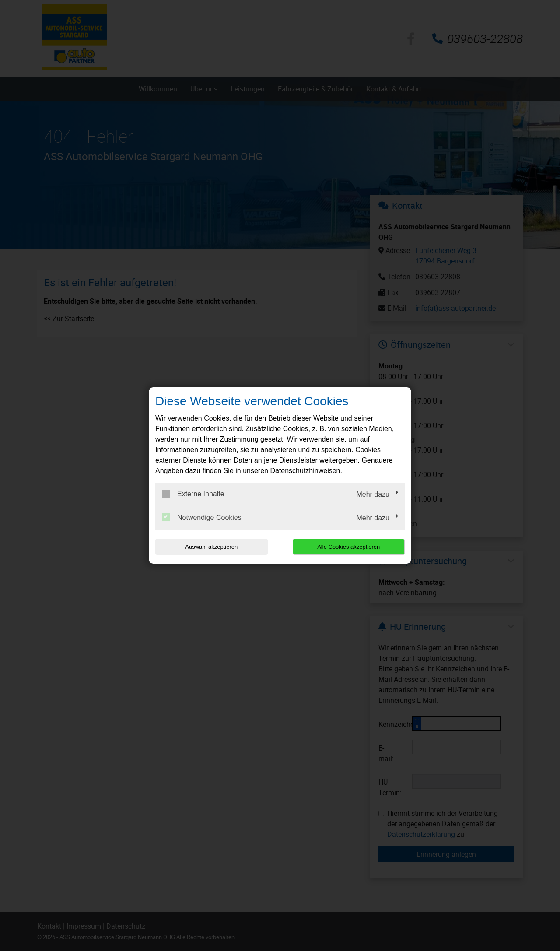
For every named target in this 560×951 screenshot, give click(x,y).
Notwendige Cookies (202, 517)
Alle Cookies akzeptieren (348, 547)
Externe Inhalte (193, 494)
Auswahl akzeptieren (211, 547)
